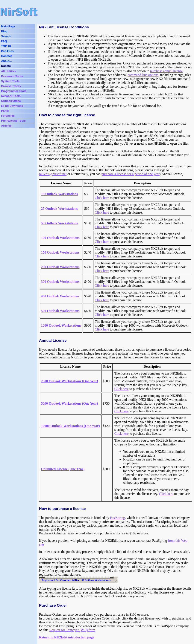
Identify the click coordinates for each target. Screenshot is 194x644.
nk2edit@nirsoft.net (53, 174)
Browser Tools (11, 86)
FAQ (4, 41)
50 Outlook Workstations (59, 223)
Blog (4, 31)
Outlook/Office (11, 101)
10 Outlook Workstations (59, 194)
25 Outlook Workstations (59, 209)
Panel (5, 111)
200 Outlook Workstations (60, 267)
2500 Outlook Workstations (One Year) (70, 381)
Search (6, 36)
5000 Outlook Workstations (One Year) (70, 403)
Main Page (8, 26)
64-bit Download (12, 106)
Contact (6, 56)
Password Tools (12, 76)
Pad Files (7, 51)
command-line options (143, 75)
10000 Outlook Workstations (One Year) (70, 426)
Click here (102, 198)
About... (6, 61)
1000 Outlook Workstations (61, 325)
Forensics (8, 116)
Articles (6, 126)
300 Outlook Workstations (60, 282)
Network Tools (11, 96)
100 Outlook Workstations (60, 238)
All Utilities (8, 71)
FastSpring (117, 518)
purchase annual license (166, 71)
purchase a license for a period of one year (131, 174)
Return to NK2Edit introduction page (67, 637)
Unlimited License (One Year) (63, 469)
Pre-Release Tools (13, 121)
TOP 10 (6, 46)
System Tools (10, 81)
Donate (6, 66)
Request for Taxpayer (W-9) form (72, 630)
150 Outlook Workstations (60, 252)
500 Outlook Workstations (60, 311)
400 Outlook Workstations (60, 296)
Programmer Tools (14, 91)
